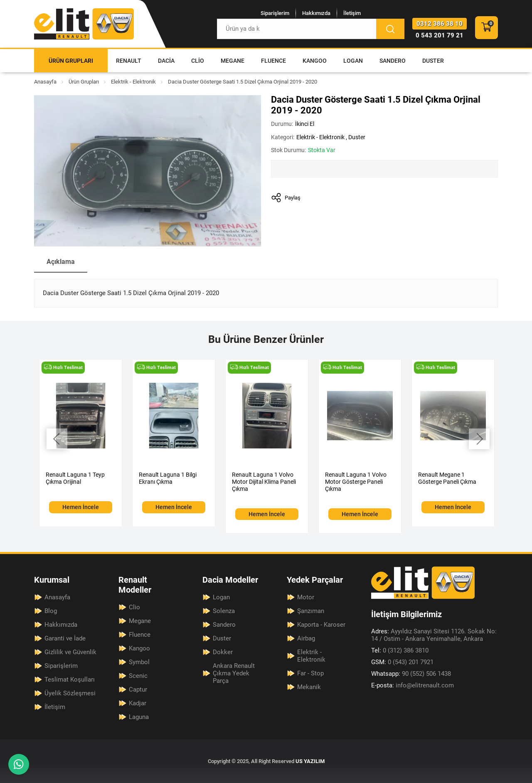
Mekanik (309, 687)
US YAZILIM (310, 761)
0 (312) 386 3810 (400, 650)
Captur (138, 689)
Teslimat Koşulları (70, 680)
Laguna (139, 717)
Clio (198, 61)
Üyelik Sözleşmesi (70, 693)
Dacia (166, 61)
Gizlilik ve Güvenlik (70, 652)
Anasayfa (45, 82)
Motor (306, 597)
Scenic (138, 676)
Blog (51, 611)
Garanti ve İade (65, 638)
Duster (433, 61)
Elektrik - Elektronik (133, 82)
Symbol (139, 662)
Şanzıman (311, 611)
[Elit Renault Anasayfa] (84, 24)
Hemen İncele (81, 507)
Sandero (393, 61)
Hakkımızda (316, 13)
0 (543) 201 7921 (402, 662)
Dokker (223, 652)
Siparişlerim (275, 13)
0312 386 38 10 (440, 24)
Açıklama (61, 262)
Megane (233, 61)
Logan (353, 61)
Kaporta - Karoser (321, 625)
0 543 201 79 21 (440, 35)
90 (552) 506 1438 (411, 674)
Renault (129, 61)
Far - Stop (310, 673)
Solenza (224, 611)
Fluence (273, 61)
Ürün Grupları (71, 61)
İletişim (352, 13)
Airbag (306, 638)
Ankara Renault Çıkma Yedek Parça (234, 673)
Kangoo (315, 61)
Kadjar (138, 703)
